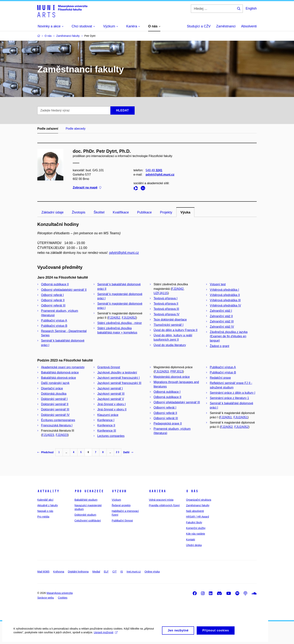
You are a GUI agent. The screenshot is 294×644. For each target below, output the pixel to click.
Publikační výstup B (54, 326)
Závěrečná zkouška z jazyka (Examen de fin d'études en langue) (229, 336)
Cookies (63, 598)
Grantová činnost (109, 367)
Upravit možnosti (105, 636)
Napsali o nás (45, 511)
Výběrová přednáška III (225, 300)
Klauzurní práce (108, 415)
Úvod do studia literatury (170, 345)
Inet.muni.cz (134, 572)
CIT (114, 572)
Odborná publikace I (167, 392)
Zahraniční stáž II (221, 316)
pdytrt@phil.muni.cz (160, 175)
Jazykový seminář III (111, 394)
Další (128, 452)
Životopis (79, 212)
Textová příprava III (166, 309)
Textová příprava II (166, 304)
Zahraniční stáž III (222, 321)
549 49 (154, 170)
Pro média (43, 517)
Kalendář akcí (45, 500)
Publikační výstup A (54, 320)
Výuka (185, 212)
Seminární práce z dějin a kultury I (232, 393)
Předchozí (45, 452)
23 (118, 452)
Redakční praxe (220, 378)
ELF (106, 572)
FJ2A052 (114, 318)
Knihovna (59, 572)
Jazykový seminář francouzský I (118, 378)
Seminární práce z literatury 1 (229, 398)
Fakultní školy (194, 522)
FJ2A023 (62, 435)
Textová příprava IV (166, 314)
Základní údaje (52, 212)
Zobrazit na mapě (87, 188)
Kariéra (157, 491)
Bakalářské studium (86, 500)
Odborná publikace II (55, 284)
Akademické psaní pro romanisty (63, 367)
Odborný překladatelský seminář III (177, 402)
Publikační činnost (122, 521)
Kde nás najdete (195, 534)
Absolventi (249, 26)
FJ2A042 (178, 289)
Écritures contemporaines (58, 420)
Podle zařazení (48, 129)
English (251, 8)
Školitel (99, 212)
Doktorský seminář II (55, 404)
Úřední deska (194, 545)
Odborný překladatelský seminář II (64, 290)
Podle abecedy (76, 129)
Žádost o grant (219, 346)
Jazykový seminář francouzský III (119, 383)
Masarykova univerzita (60, 593)
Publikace (144, 212)
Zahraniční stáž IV (222, 327)
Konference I (106, 420)
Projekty (166, 212)
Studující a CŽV (199, 26)
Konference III (107, 431)
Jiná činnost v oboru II (112, 409)
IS (122, 572)
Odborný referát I (52, 295)
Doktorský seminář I (54, 399)
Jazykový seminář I (110, 388)
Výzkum (119, 491)
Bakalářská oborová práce (58, 378)
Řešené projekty (121, 505)
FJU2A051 (241, 417)
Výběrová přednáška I (224, 290)
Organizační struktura (199, 500)
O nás (192, 491)
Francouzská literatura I (57, 425)
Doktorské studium (85, 515)
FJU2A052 (129, 318)
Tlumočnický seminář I (168, 325)
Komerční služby (196, 528)
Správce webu (46, 598)
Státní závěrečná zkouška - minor (120, 323)
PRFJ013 (177, 372)
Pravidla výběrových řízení (164, 505)
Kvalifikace (121, 212)
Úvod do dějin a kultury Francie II (175, 330)
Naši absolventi (195, 511)
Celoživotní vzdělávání (88, 521)
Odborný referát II (53, 300)
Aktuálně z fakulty (48, 505)
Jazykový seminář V (111, 399)
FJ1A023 (48, 435)
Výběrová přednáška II (225, 295)
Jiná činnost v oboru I (111, 404)
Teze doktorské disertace (170, 320)
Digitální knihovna (78, 572)
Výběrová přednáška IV (225, 305)
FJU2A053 (162, 372)
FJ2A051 (226, 417)
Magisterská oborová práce (172, 377)
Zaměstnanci (226, 26)
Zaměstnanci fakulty (198, 505)
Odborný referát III (53, 305)
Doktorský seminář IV (55, 415)
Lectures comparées (111, 436)
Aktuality (48, 491)
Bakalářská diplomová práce (60, 372)
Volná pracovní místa (161, 500)
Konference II (106, 425)
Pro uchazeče (89, 491)
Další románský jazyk (55, 383)
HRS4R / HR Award (197, 517)
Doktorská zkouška (54, 394)
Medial (96, 572)
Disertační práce (52, 388)
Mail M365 (43, 572)
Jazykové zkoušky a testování (117, 372)
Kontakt (190, 540)
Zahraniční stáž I (221, 311)
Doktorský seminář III (55, 409)
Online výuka (152, 572)
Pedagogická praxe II (168, 423)
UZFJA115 (161, 293)
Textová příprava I (165, 298)
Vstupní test (218, 284)
